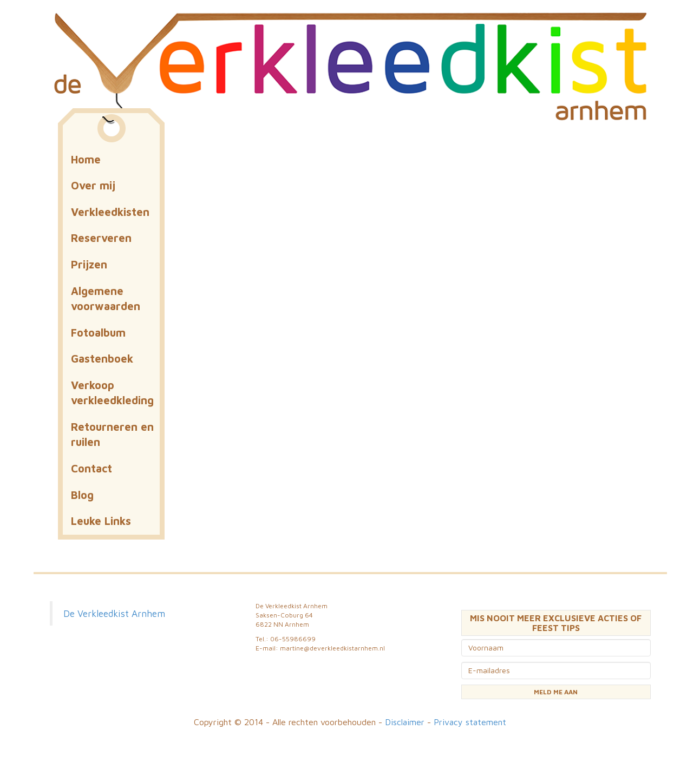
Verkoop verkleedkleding (112, 393)
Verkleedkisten (110, 212)
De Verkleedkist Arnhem (114, 613)
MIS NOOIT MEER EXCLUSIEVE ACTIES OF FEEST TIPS (556, 623)
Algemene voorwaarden (106, 299)
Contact (91, 468)
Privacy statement (470, 722)
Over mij (93, 185)
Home (86, 159)
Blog (82, 495)
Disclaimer (405, 722)
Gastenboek (102, 359)
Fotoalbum (98, 333)
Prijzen (89, 264)
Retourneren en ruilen (112, 435)
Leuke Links (101, 521)
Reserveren (101, 238)
